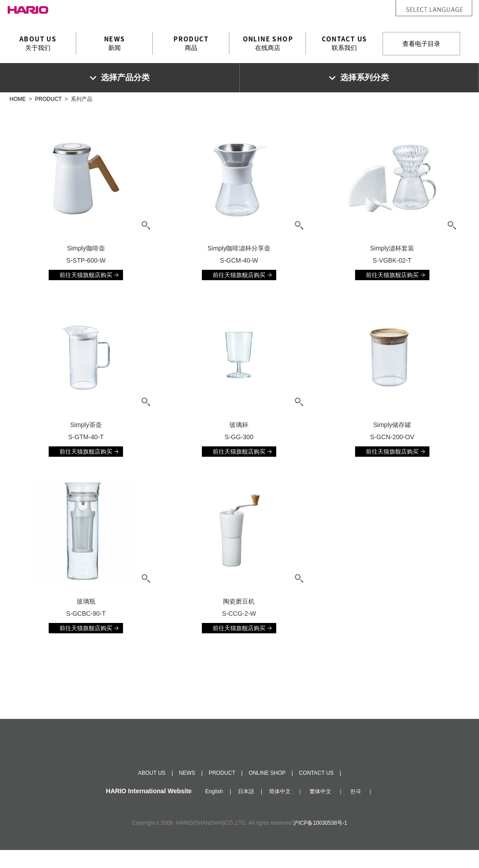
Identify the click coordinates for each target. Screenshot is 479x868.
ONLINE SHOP (267, 791)
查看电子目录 (421, 44)
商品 (191, 43)
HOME (18, 99)
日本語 (246, 809)
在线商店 (268, 43)
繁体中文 (320, 809)
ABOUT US (152, 791)
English (214, 809)
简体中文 (280, 809)
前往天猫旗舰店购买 (86, 275)
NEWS (187, 791)
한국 (356, 809)
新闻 (114, 43)
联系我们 (344, 43)
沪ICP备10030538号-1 (320, 841)
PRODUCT (48, 99)
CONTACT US (316, 791)
